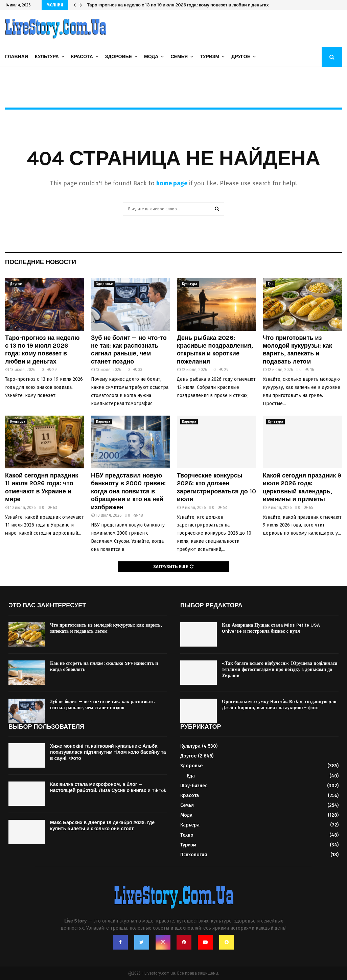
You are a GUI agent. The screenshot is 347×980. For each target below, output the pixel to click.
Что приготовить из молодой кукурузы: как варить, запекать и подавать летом (297, 350)
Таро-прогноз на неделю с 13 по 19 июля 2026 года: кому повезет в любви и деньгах (42, 350)
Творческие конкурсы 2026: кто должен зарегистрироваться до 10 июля (216, 487)
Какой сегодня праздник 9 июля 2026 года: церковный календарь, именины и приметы (302, 487)
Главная (17, 57)
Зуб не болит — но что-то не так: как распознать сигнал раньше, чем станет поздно (129, 350)
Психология (194, 855)
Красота (82, 57)
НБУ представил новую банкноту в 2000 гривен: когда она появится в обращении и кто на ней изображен (206, 5)
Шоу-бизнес (194, 786)
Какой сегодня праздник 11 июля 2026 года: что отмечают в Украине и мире (42, 487)
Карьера (103, 422)
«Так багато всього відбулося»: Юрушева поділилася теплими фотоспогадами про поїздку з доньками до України (280, 669)
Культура (47, 57)
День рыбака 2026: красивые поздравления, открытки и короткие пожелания (215, 350)
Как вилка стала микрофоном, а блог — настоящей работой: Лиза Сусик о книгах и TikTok (108, 787)
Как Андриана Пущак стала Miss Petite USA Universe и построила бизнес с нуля (271, 628)
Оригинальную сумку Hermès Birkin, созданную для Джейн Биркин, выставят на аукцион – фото (279, 705)
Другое (241, 57)
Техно (187, 835)
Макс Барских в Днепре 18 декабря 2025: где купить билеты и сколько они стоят (102, 826)
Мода (151, 57)
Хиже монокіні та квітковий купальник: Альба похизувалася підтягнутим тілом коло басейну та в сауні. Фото (108, 752)
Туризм (210, 57)
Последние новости (41, 262)
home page (172, 183)
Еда (271, 284)
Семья (179, 57)
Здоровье (119, 57)
